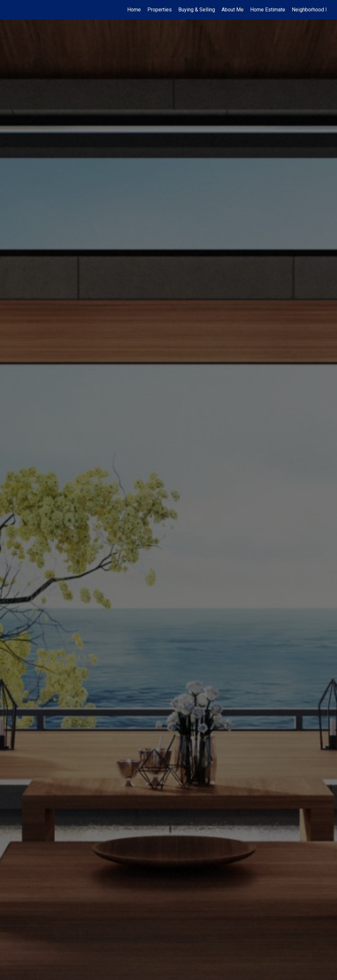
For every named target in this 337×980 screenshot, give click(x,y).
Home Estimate (268, 10)
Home (134, 10)
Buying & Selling (197, 10)
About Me (233, 10)
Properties (160, 10)
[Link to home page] (14, 10)
